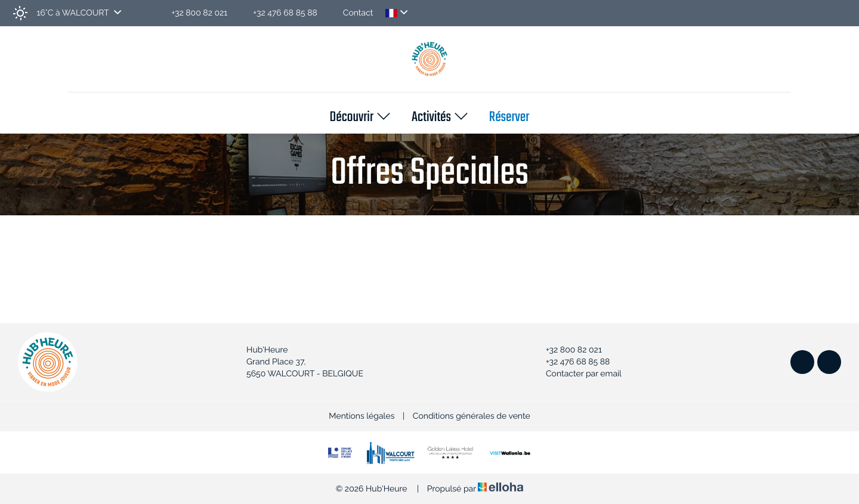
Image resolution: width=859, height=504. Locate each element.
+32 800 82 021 (567, 350)
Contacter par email (577, 374)
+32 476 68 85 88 (571, 362)
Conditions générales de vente (472, 416)
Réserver (509, 118)
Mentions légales (361, 416)
